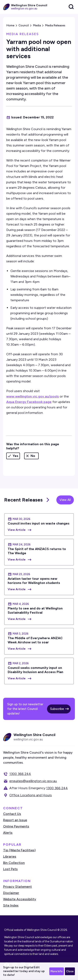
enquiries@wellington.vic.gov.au (33, 781)
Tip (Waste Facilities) (19, 850)
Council (24, 25)
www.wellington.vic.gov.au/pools (33, 396)
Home (10, 25)
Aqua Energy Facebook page (29, 402)
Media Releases (55, 25)
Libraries (10, 856)
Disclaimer (11, 893)
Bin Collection (14, 863)
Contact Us (12, 814)
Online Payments (16, 826)
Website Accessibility (20, 899)
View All (65, 500)
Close (70, 971)
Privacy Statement (17, 887)
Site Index (11, 905)
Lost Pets (10, 869)
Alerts (8, 833)
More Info (57, 971)
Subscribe (57, 709)
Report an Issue (15, 820)
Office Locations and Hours (31, 795)
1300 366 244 (20, 774)
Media (37, 25)
